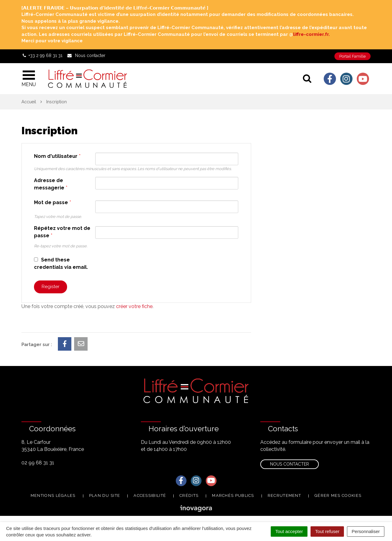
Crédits (189, 495)
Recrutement (284, 495)
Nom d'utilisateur (57, 156)
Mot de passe (53, 202)
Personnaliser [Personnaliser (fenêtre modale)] (366, 531)
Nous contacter (290, 464)
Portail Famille (352, 56)
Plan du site (105, 495)
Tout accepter (289, 531)
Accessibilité (150, 495)
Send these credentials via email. (61, 263)
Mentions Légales (53, 495)
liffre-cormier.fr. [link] (311, 34)
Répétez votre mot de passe (62, 232)
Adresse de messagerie (51, 184)
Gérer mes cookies (338, 495)
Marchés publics (233, 495)
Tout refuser (327, 531)
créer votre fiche (134, 306)
